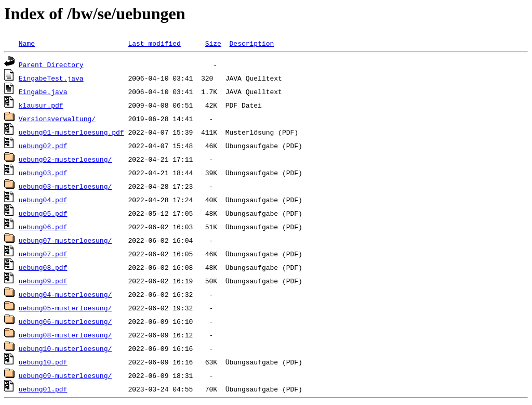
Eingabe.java (43, 92)
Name (27, 43)
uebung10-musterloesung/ (65, 348)
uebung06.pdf (43, 227)
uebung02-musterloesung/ (65, 159)
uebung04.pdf (43, 200)
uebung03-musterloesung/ (65, 186)
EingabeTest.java (51, 78)
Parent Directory (51, 64)
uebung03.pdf (43, 173)
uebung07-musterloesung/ (65, 240)
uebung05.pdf (43, 213)
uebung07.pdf (43, 254)
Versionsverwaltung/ (57, 119)
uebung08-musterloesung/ (65, 335)
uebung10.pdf (43, 362)
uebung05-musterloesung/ (65, 308)
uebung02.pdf (43, 146)
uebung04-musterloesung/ (65, 294)
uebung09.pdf (43, 281)
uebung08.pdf (43, 267)
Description (251, 43)
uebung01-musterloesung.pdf (71, 132)
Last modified (154, 43)
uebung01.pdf (43, 389)
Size (213, 43)
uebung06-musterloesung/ (65, 321)
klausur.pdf (41, 105)
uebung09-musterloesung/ (65, 375)
